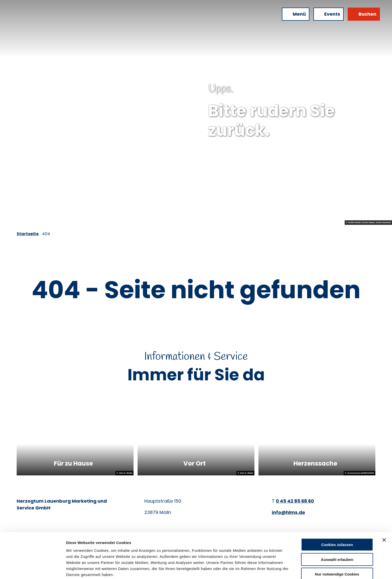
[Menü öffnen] (296, 14)
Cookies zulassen (337, 523)
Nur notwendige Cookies (337, 552)
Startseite (28, 234)
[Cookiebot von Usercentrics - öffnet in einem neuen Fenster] (33, 569)
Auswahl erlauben (337, 538)
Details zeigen (268, 569)
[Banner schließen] (384, 518)
